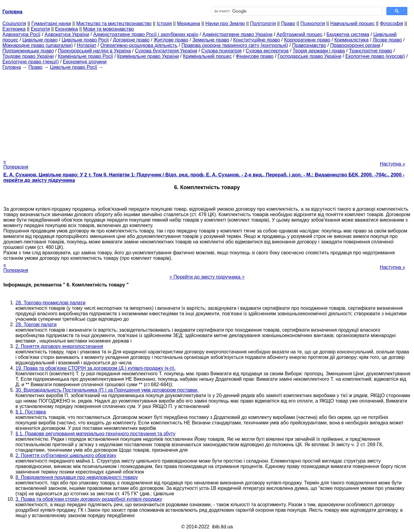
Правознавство (309, 45)
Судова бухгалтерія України (166, 51)
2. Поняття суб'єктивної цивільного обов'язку (66, 455)
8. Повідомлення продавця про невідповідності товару (77, 477)
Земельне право (211, 40)
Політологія (263, 23)
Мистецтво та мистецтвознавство (114, 23)
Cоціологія (14, 23)
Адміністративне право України (237, 34)
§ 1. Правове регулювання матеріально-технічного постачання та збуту (95, 434)
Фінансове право (255, 56)
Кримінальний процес (207, 56)
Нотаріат (86, 45)
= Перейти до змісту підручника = (207, 277)
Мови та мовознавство (109, 29)
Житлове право (171, 40)
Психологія (313, 23)
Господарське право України (309, 56)
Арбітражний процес (299, 34)
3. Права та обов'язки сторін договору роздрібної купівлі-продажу (89, 499)
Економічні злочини (85, 62)
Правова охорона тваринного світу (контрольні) (235, 45)
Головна (12, 67)
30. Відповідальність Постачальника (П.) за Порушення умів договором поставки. (107, 390)
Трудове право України (28, 56)
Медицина (189, 23)
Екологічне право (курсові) (375, 56)
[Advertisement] (207, 112)
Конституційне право (256, 40)
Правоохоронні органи (355, 45)
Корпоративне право (307, 40)
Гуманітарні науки (51, 23)
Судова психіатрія (221, 51)
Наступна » (392, 164)
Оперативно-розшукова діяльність (139, 45)
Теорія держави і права (319, 51)
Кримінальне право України (148, 56)
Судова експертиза (267, 51)
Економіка (67, 29)
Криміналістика (351, 40)
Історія (164, 23)
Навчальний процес (353, 23)
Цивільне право (40, 40)
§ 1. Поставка (31, 412)
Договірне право (131, 40)
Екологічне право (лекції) (31, 62)
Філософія (391, 23)
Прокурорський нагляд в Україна (94, 51)
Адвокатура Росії (22, 34)
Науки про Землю (225, 23)
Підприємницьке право (28, 51)
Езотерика (14, 29)
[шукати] (296, 11)
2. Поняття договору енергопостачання (59, 346)
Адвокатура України (67, 34)
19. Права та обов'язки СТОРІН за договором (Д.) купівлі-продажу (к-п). (95, 368)
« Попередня (16, 164)
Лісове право (387, 40)
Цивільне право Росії (85, 40)
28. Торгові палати (36, 325)
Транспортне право (371, 51)
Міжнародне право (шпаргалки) (38, 45)
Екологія (40, 29)
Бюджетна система (348, 34)
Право (288, 23)
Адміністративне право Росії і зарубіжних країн (146, 34)
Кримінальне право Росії (85, 56)
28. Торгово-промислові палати (50, 303)
